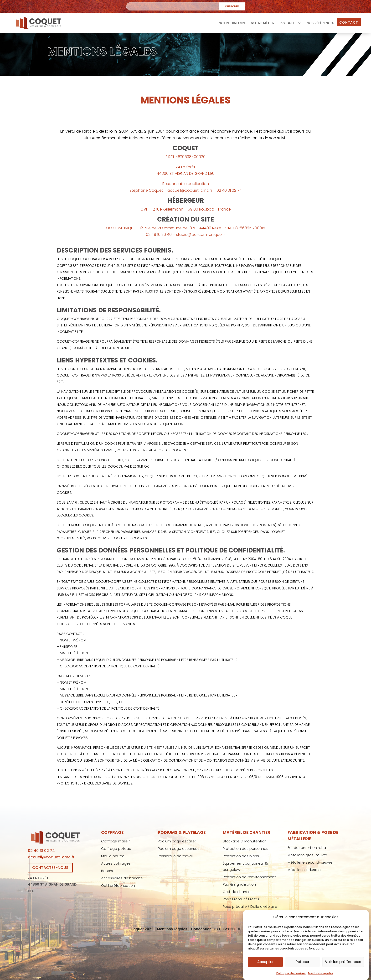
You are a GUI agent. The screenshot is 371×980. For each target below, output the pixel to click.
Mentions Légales (172, 929)
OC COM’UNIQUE (227, 929)
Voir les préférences (343, 972)
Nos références (320, 23)
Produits (288, 23)
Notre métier (263, 23)
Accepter (265, 972)
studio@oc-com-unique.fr (201, 235)
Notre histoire (232, 23)
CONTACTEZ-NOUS (50, 868)
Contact (349, 22)
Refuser (303, 972)
